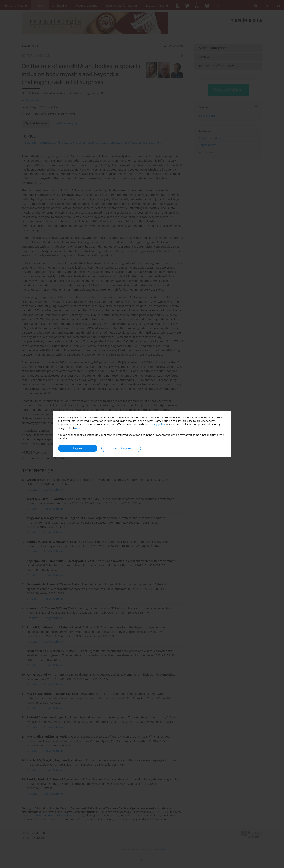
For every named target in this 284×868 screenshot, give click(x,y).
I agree (78, 448)
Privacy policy (157, 425)
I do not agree (121, 448)
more (78, 428)
